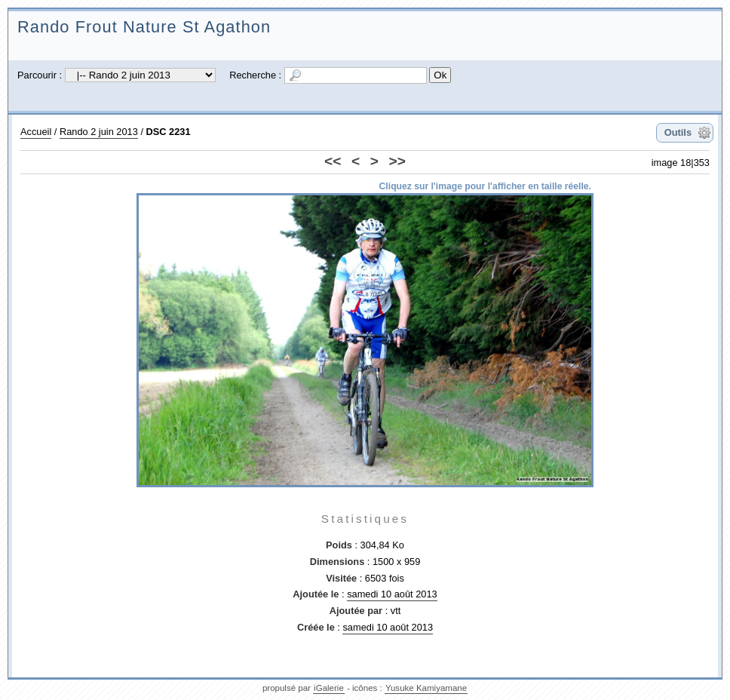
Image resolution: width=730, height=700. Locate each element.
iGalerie (329, 688)
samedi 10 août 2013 (392, 594)
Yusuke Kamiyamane (426, 688)
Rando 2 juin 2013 (99, 132)
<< (333, 161)
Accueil (36, 132)
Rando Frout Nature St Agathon (144, 27)
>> (397, 161)
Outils (678, 132)
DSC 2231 (169, 132)
